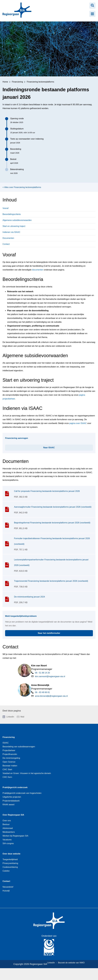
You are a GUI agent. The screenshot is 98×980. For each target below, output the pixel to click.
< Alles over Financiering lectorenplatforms (22, 187)
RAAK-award (8, 805)
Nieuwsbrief (8, 887)
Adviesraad (8, 828)
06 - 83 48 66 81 (42, 692)
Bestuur (6, 824)
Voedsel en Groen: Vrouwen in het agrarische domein (27, 773)
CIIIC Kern (7, 777)
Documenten (8, 238)
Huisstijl (6, 891)
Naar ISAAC (60, 447)
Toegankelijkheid (10, 859)
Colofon (6, 871)
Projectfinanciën (10, 754)
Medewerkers (9, 832)
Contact (6, 244)
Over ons (7, 821)
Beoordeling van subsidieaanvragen (19, 747)
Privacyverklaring (10, 863)
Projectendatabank (11, 801)
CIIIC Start (7, 769)
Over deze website (11, 854)
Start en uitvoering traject (14, 226)
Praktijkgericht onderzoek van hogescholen (22, 793)
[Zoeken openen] (92, 6)
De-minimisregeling (11, 758)
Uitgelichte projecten (12, 797)
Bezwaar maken (10, 766)
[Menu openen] (92, 14)
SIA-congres (8, 843)
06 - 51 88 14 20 (42, 673)
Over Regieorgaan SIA (13, 815)
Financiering (17, 82)
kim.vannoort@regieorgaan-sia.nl (50, 676)
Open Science (9, 762)
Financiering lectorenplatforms (40, 82)
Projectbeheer (9, 750)
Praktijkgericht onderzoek (15, 787)
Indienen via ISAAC (11, 232)
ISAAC (6, 743)
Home (5, 82)
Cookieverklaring (10, 867)
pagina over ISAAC (78, 423)
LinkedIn (10, 717)
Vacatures (7, 840)
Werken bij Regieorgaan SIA (15, 836)
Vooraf (5, 208)
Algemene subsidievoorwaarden (17, 220)
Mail (22, 717)
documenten (38, 270)
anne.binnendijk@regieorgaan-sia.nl (51, 696)
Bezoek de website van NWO (71, 963)
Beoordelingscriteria (12, 214)
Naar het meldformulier (64, 632)
